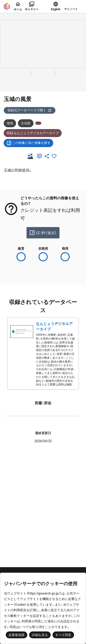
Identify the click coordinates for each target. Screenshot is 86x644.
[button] (73, 6)
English (56, 6)
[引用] (40, 156)
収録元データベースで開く (30, 110)
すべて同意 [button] (63, 635)
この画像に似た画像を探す (28, 143)
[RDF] (31, 156)
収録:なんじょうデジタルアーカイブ (33, 133)
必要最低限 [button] (17, 635)
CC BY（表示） (43, 233)
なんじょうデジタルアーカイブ (54, 326)
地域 (10, 123)
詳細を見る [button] (40, 635)
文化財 (26, 123)
